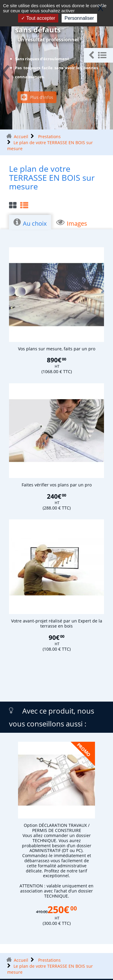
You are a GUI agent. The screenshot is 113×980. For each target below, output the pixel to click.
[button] (98, 55)
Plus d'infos (37, 97)
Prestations (49, 137)
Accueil (21, 137)
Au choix (30, 223)
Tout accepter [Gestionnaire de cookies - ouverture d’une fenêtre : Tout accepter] (38, 18)
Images (72, 223)
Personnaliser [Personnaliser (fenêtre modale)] (79, 18)
